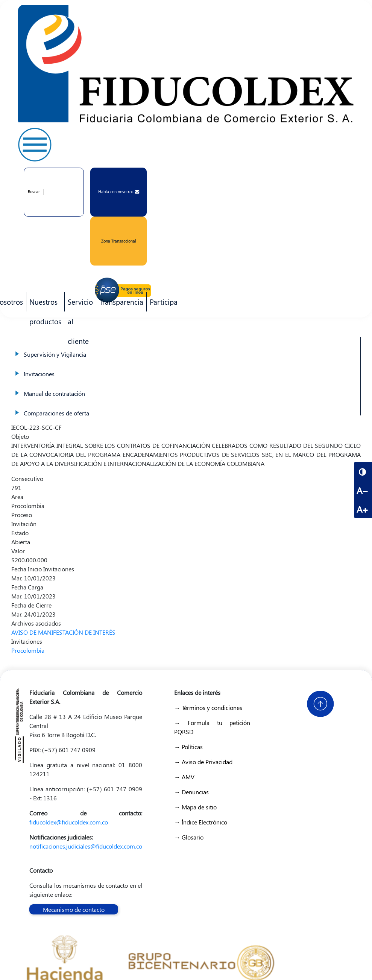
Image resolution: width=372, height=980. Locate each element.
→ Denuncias (191, 792)
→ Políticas (188, 747)
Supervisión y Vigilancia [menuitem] (186, 347)
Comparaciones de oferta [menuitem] (186, 406)
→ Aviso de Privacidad (203, 762)
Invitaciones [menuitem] (186, 366)
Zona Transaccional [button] (119, 241)
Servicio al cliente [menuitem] (79, 304)
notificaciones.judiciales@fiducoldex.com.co (86, 846)
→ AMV (184, 777)
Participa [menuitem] (162, 304)
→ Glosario (189, 837)
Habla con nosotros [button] (119, 192)
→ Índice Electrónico (201, 822)
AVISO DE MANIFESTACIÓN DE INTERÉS (63, 632)
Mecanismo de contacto (74, 909)
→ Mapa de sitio (195, 807)
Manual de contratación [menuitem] (186, 386)
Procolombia (28, 650)
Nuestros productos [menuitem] (44, 304)
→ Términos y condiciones (208, 708)
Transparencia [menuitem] (121, 302)
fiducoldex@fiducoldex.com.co (69, 822)
